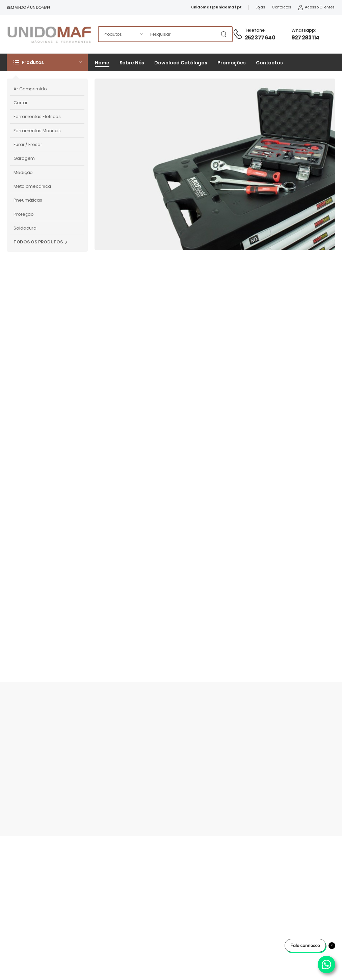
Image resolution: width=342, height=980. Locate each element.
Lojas (260, 7)
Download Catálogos (181, 63)
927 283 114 (305, 38)
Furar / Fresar (28, 144)
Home (102, 63)
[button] (47, 62)
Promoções (232, 63)
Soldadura (25, 228)
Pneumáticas (28, 200)
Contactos (281, 7)
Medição (23, 172)
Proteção (24, 214)
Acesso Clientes (316, 7)
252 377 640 (260, 38)
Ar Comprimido (30, 89)
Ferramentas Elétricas (37, 116)
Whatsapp (303, 30)
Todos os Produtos (38, 242)
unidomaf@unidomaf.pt (216, 7)
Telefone (255, 30)
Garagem (24, 158)
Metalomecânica (32, 186)
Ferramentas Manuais (37, 131)
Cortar (20, 103)
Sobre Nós (132, 63)
